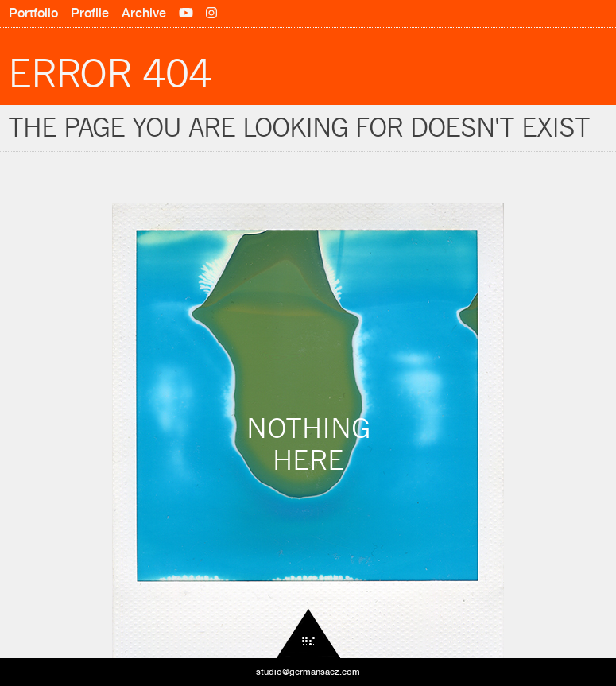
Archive (144, 13)
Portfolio (33, 13)
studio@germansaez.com (308, 672)
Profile (90, 13)
